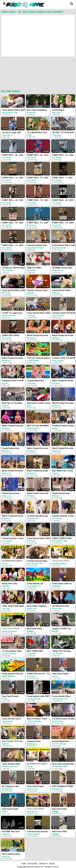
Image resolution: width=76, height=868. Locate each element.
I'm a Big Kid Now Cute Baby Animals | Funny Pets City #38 (38, 133)
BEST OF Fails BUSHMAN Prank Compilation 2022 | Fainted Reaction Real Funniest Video (38, 426)
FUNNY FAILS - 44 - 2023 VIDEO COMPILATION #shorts (13, 200)
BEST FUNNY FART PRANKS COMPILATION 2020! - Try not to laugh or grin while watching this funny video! (38, 651)
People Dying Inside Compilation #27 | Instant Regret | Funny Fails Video (13, 448)
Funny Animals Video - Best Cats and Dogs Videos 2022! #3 (12, 854)
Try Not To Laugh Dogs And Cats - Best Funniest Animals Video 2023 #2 (13, 313)
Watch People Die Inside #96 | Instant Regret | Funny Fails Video (12, 358)
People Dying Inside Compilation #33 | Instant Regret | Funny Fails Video (13, 494)
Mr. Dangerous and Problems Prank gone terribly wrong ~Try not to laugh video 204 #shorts (13, 787)
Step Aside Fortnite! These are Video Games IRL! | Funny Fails (38, 403)
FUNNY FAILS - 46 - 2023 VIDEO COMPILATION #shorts (13, 155)
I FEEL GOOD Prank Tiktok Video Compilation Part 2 (13, 606)
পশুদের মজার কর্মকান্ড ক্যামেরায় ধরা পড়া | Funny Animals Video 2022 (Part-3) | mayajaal (13, 629)
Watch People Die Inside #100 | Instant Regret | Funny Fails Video (12, 516)
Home (24, 864)
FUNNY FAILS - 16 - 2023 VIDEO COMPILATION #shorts (13, 246)
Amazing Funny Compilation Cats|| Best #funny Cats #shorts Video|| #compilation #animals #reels (37, 742)
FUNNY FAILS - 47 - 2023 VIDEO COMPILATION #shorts (38, 178)
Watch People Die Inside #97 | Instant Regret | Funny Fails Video (38, 471)
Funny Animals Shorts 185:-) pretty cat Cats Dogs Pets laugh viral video (11, 719)
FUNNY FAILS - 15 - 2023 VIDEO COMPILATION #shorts (13, 178)
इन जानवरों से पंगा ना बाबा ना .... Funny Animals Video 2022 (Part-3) (38, 764)
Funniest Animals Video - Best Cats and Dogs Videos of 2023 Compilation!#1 (38, 246)
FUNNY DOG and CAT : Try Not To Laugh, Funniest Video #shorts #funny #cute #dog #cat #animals (38, 674)
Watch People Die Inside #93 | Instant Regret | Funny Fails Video (38, 336)
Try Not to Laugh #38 (11, 132)
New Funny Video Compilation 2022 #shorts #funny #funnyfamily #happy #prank (38, 629)
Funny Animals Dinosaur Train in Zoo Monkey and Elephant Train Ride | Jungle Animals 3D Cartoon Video (13, 674)
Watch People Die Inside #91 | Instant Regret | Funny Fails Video (38, 448)
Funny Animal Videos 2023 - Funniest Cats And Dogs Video (13, 291)
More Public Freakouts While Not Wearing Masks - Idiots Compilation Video (38, 606)
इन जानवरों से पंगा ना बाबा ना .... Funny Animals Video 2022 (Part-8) (13, 561)
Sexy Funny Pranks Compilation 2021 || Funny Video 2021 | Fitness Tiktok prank (13, 696)
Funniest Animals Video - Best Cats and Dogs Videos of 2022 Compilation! (38, 561)
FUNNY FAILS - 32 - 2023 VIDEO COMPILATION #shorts (38, 223)
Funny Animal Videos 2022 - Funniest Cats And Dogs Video (38, 539)
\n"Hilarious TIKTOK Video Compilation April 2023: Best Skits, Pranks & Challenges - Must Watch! (13, 268)
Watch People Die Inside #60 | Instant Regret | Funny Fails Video (12, 426)
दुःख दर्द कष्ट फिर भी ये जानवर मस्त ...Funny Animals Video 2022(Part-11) (13, 742)
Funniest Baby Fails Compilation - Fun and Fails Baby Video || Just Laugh (37, 381)
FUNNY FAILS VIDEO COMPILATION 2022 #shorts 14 (11, 336)
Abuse (52, 864)
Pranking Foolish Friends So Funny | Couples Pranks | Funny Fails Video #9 (13, 381)
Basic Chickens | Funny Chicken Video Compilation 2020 (37, 719)
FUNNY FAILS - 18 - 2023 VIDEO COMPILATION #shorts (38, 200)
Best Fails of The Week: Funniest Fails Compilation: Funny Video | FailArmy (13, 403)
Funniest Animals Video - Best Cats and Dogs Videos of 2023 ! (38, 291)
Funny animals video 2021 (38, 696)
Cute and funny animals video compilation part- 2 (38, 832)
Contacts (43, 864)
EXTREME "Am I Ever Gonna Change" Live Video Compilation (11, 832)
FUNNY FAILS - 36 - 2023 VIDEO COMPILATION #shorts (38, 155)
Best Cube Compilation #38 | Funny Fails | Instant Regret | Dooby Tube (38, 110)
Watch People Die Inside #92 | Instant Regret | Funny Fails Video (12, 471)
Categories (33, 864)
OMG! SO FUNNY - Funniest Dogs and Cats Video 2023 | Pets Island (37, 268)
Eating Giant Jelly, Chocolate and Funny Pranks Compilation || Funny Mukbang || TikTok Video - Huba (13, 584)
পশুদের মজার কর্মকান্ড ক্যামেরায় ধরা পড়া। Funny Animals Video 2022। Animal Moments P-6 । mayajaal (37, 809)
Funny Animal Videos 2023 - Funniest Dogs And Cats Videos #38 (13, 110)
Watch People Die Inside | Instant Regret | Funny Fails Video (38, 494)
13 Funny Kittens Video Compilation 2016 (12, 651)
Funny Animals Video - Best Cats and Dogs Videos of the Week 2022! (13, 764)
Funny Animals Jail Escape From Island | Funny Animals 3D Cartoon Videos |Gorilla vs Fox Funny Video (38, 584)
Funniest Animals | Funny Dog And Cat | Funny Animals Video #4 (13, 539)
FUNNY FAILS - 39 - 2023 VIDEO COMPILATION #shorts (13, 223)
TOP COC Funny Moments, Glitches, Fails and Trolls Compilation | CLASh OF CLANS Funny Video (39, 358)
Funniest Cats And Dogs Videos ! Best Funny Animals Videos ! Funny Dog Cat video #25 (38, 516)
